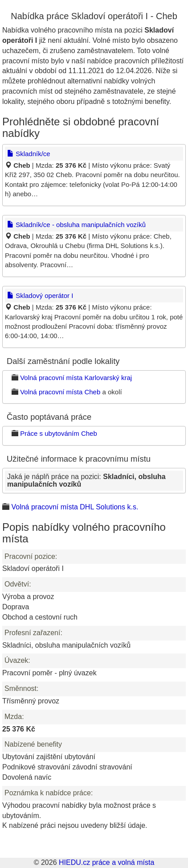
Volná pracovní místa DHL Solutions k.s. (75, 507)
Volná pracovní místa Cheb (60, 392)
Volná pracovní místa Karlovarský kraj (76, 378)
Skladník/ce (29, 154)
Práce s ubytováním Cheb (59, 433)
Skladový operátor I (40, 296)
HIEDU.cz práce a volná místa (106, 862)
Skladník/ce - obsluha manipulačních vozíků (76, 225)
